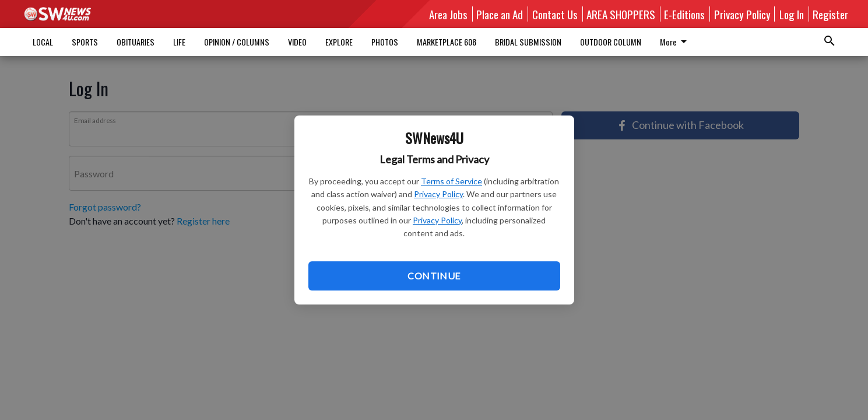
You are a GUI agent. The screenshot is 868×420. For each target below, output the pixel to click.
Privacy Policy (438, 194)
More (510, 42)
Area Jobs (448, 14)
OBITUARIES (136, 42)
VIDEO (297, 42)
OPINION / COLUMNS (237, 42)
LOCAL (43, 42)
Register (830, 14)
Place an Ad (500, 14)
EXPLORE (339, 42)
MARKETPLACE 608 (447, 42)
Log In (792, 14)
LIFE (179, 42)
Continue (434, 276)
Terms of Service (451, 181)
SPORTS (85, 42)
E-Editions (684, 14)
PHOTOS (385, 42)
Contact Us (555, 14)
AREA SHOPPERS (621, 14)
